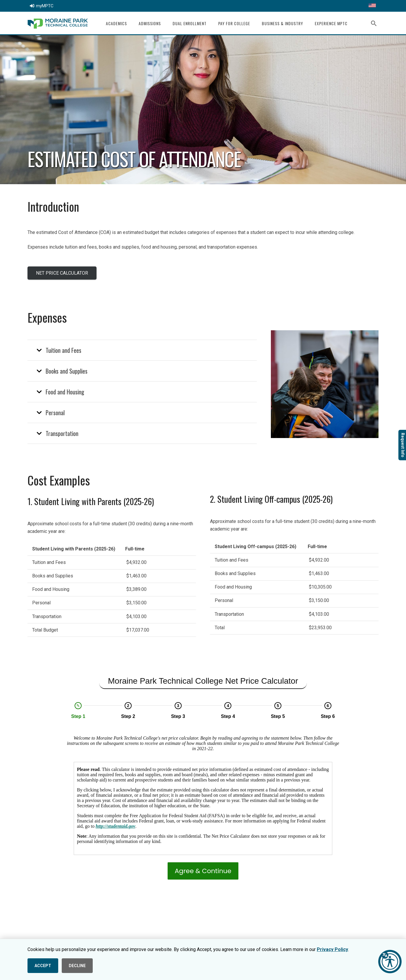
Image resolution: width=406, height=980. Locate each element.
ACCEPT (43, 966)
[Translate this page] (372, 6)
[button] (374, 23)
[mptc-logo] (58, 24)
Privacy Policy (332, 949)
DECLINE (77, 966)
